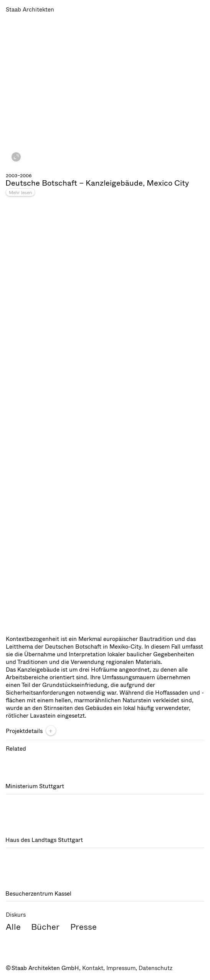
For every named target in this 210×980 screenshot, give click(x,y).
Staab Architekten (30, 10)
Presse (84, 927)
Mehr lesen (20, 193)
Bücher (45, 927)
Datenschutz (155, 968)
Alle (13, 927)
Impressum (121, 968)
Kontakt (93, 968)
